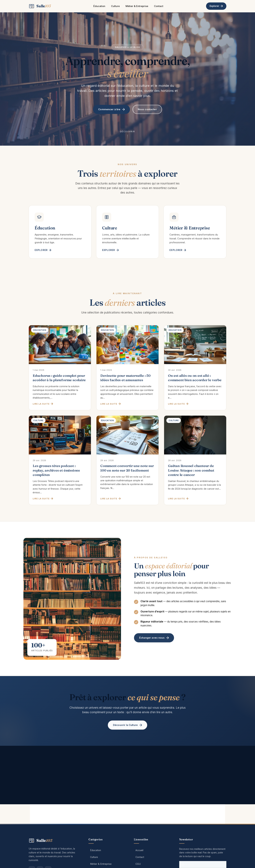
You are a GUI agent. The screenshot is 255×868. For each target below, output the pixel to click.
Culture (115, 6)
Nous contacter (147, 109)
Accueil (139, 850)
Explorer (216, 6)
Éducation (99, 6)
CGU (138, 864)
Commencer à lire (111, 109)
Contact (159, 6)
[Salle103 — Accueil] (40, 6)
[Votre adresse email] (203, 865)
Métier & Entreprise (137, 6)
